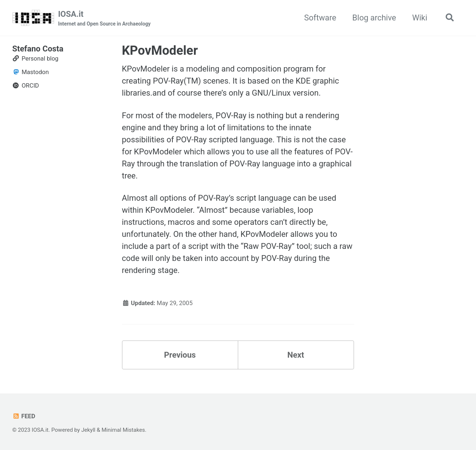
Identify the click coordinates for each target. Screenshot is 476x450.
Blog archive (374, 18)
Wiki (420, 18)
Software (320, 18)
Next (296, 355)
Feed (24, 416)
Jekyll (88, 430)
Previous (180, 355)
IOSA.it (104, 19)
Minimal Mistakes (123, 430)
